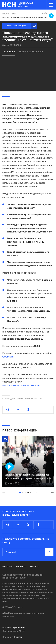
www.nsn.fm (8, 357)
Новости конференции (31, 52)
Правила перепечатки (14, 627)
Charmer (18, 637)
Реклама (34, 566)
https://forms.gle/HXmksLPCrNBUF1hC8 (22, 385)
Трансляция (9, 52)
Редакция (7, 566)
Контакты (21, 566)
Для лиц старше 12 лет (14, 631)
